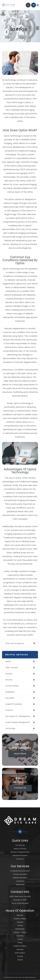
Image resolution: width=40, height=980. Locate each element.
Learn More (20, 754)
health (8, 661)
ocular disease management (18, 722)
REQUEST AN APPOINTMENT (34, 5)
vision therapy (12, 668)
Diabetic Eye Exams (20, 878)
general (9, 674)
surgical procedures (14, 704)
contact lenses (12, 686)
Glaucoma (20, 885)
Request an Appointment (20, 852)
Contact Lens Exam (20, 874)
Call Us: (28, 5)
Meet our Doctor (20, 849)
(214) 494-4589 (23, 903)
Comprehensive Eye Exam (20, 871)
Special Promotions (20, 855)
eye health (10, 698)
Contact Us (20, 788)
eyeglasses (10, 692)
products (9, 710)
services (9, 680)
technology (10, 728)
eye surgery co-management (18, 716)
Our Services (20, 845)
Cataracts (20, 881)
